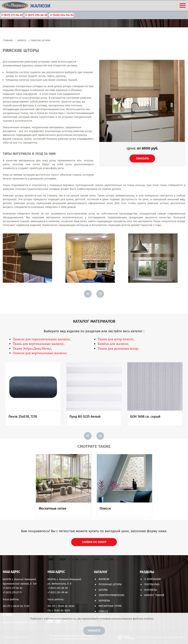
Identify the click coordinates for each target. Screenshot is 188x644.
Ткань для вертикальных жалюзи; (39, 344)
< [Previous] (88, 294)
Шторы (103, 590)
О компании (153, 579)
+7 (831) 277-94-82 (12, 15)
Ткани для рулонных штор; (118, 348)
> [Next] (100, 294)
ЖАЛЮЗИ (40, 6)
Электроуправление (111, 595)
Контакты (151, 590)
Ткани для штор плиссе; (116, 339)
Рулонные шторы (110, 584)
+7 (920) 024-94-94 (61, 15)
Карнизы (104, 601)
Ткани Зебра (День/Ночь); (32, 348)
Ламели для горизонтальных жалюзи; (42, 339)
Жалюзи (104, 579)
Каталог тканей (154, 595)
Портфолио (152, 584)
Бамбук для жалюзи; (113, 344)
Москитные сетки (110, 606)
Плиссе (103, 611)
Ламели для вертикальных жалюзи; (40, 353)
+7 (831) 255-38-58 (36, 15)
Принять (94, 631)
